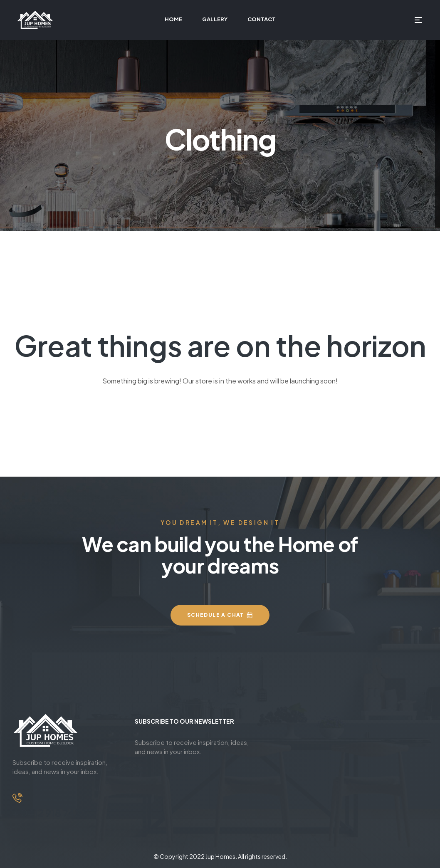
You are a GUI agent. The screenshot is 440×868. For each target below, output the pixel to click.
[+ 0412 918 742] (17, 798)
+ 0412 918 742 (46, 813)
